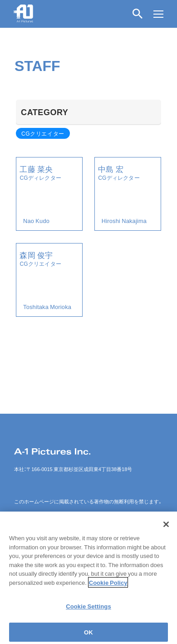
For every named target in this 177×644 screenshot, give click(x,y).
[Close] (166, 528)
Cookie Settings (88, 610)
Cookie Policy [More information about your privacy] (108, 586)
